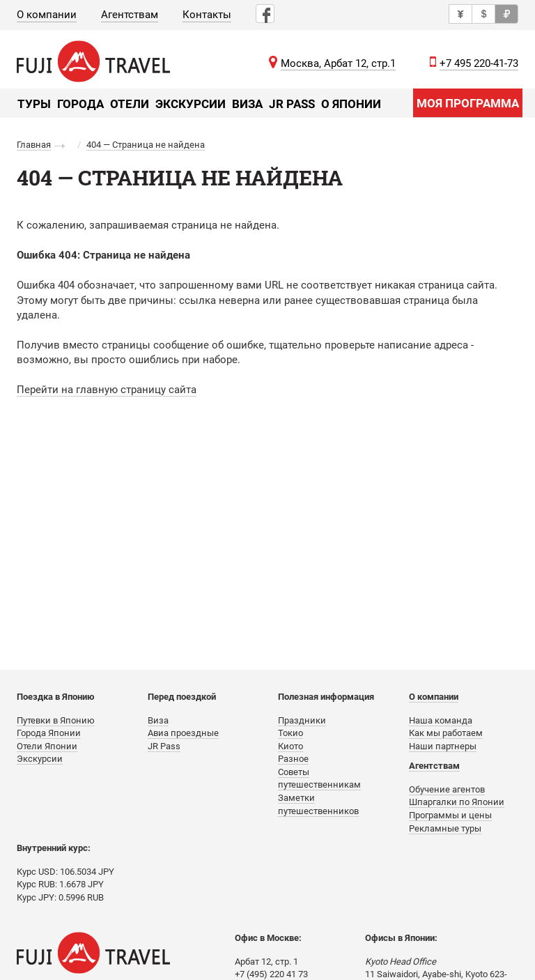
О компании (47, 15)
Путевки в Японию (56, 720)
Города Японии (49, 733)
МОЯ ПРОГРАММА (468, 103)
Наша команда (441, 720)
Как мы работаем (446, 733)
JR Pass (292, 104)
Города (80, 104)
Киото (290, 746)
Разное (293, 759)
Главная (34, 145)
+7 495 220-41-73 (479, 63)
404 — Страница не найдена (146, 145)
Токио (290, 733)
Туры (34, 104)
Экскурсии (191, 104)
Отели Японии (47, 746)
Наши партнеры (443, 746)
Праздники (302, 720)
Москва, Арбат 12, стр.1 (338, 63)
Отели (130, 104)
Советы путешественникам (319, 779)
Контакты (207, 15)
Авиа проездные (183, 733)
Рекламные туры (445, 828)
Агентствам (130, 15)
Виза (247, 104)
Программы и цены (450, 815)
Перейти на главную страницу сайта (107, 390)
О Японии (351, 104)
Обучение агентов (447, 789)
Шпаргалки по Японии (457, 802)
